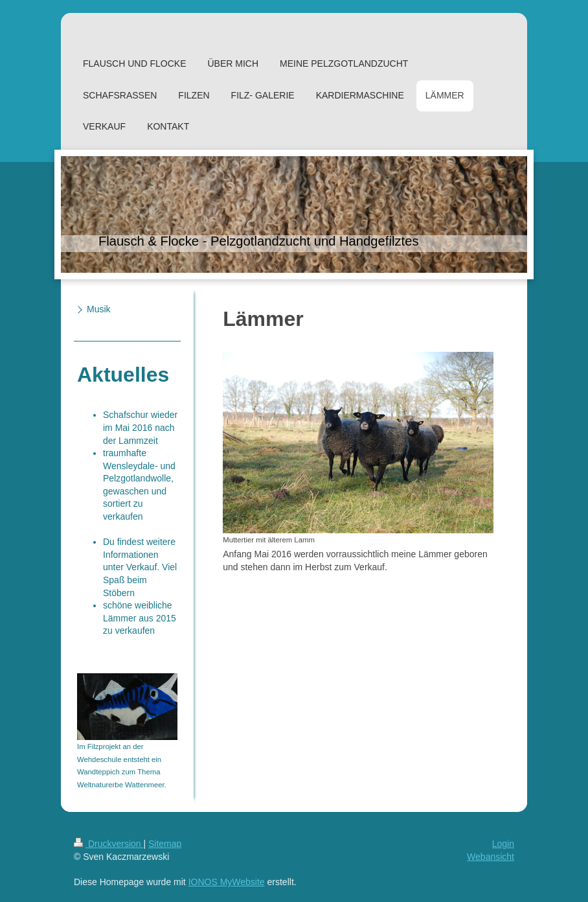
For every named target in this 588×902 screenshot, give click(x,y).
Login (503, 844)
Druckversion (108, 844)
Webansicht (491, 857)
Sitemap (165, 844)
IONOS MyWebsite (227, 882)
